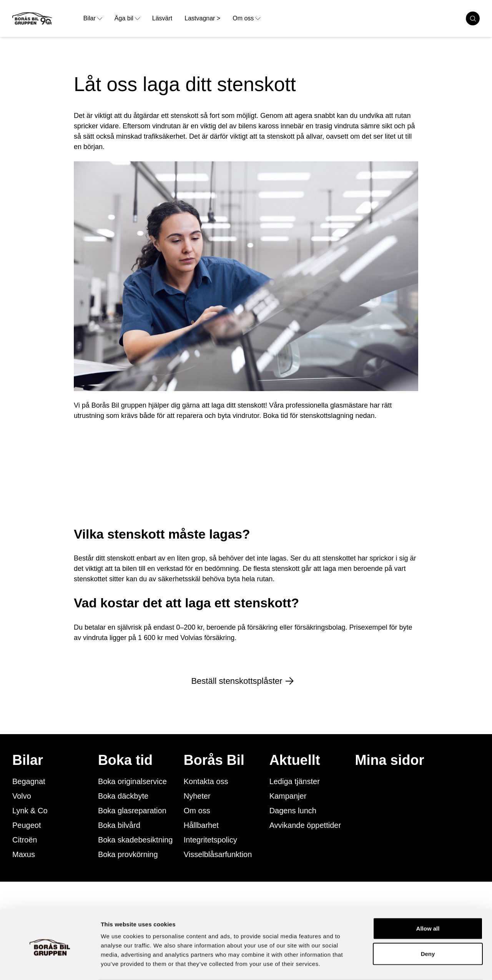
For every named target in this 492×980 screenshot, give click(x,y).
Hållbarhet (201, 825)
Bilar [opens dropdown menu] (93, 18)
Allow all (428, 898)
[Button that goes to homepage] (45, 18)
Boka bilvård (119, 825)
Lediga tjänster (295, 781)
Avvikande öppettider (305, 825)
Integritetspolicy (210, 840)
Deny (428, 924)
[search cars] (473, 18)
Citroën (25, 840)
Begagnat (29, 781)
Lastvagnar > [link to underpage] (202, 18)
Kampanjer (288, 796)
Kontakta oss (206, 781)
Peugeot (27, 825)
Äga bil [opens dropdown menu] (127, 18)
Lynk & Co (30, 811)
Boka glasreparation (132, 811)
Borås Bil (214, 760)
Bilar (28, 760)
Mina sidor (390, 760)
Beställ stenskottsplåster (246, 681)
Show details (403, 965)
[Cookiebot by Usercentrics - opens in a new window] (50, 965)
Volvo (22, 796)
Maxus (24, 854)
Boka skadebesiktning (135, 840)
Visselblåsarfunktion (218, 854)
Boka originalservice (132, 781)
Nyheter (197, 796)
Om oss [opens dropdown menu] (246, 18)
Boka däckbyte (123, 796)
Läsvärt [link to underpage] (162, 18)
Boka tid (125, 760)
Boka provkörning (128, 854)
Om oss (197, 811)
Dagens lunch (293, 811)
